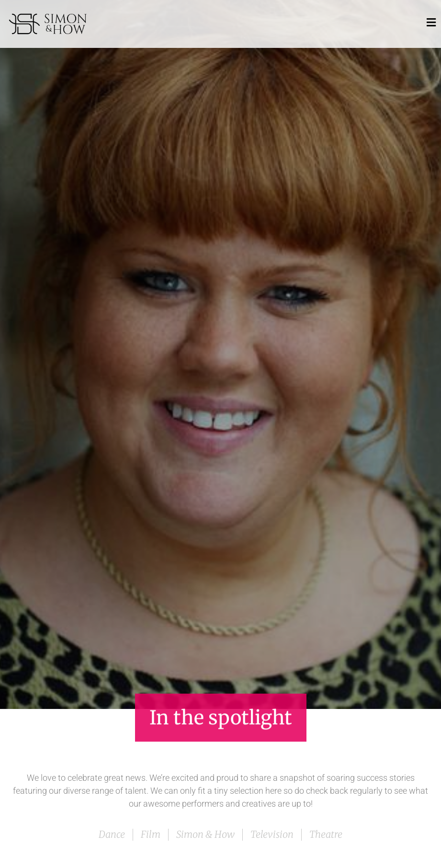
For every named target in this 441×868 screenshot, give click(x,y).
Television (272, 834)
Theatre (326, 834)
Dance (112, 834)
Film (151, 834)
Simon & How (205, 834)
